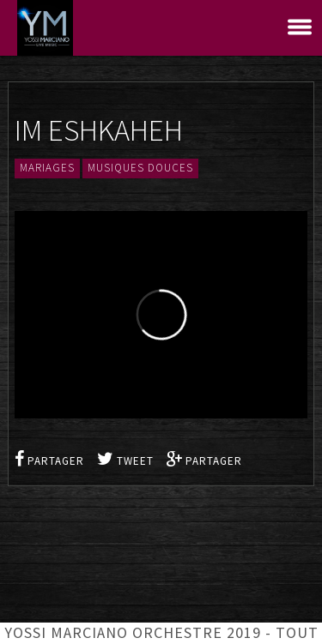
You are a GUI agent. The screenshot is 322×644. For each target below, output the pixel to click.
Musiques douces (140, 169)
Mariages (47, 169)
